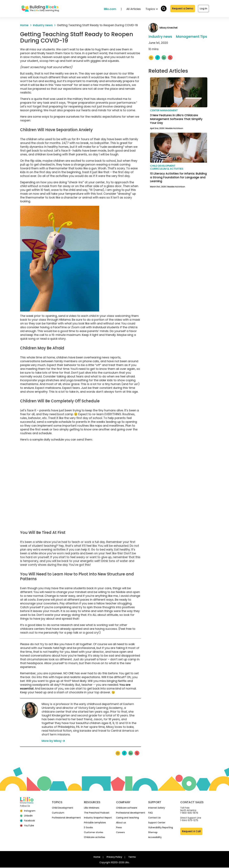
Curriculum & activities (167, 169)
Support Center (157, 823)
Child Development (63, 808)
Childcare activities (95, 838)
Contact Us (154, 818)
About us (121, 823)
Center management (164, 111)
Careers (120, 833)
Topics (152, 9)
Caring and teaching (127, 818)
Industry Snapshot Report (98, 818)
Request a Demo (183, 9)
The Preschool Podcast (97, 813)
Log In (203, 9)
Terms (132, 857)
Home (97, 857)
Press (119, 828)
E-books (88, 828)
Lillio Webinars (92, 808)
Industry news (160, 37)
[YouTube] (27, 826)
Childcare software (127, 808)
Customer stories (94, 833)
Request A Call (191, 832)
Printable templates (95, 823)
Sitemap (153, 833)
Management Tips (191, 37)
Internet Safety (157, 808)
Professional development (66, 818)
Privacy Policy (114, 857)
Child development (163, 166)
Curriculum (58, 813)
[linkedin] (26, 816)
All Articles (134, 9)
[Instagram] (28, 811)
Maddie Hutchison (174, 129)
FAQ (150, 813)
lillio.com (110, 9)
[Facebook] (27, 821)
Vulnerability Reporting (161, 828)
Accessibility (155, 838)
